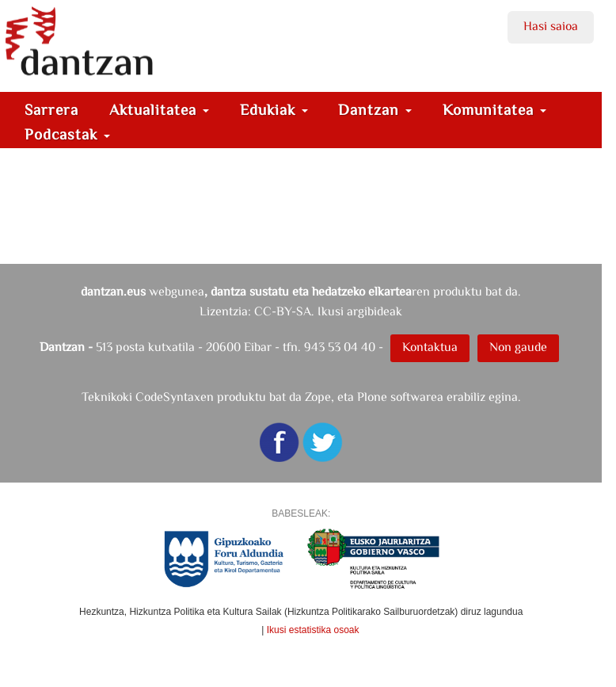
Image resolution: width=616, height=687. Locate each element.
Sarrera (51, 110)
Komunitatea (494, 110)
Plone (372, 397)
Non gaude (518, 347)
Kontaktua (430, 347)
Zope (318, 397)
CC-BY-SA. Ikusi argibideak (328, 311)
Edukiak (274, 110)
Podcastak (67, 134)
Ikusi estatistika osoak (313, 630)
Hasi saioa (551, 26)
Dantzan (375, 110)
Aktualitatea (159, 110)
